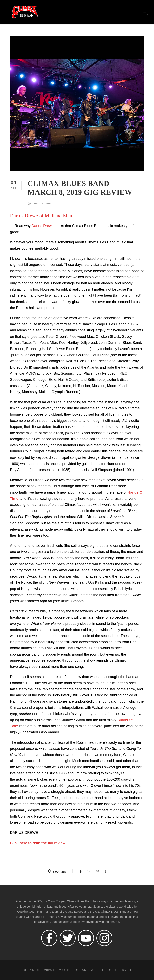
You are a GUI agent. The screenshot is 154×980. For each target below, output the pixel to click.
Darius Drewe (43, 226)
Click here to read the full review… (40, 843)
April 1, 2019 (42, 204)
